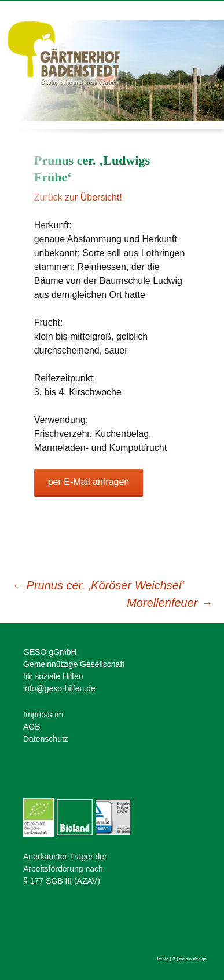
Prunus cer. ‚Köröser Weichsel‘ (98, 585)
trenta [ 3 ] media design (182, 959)
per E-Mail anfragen (89, 482)
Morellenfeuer (170, 603)
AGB (32, 727)
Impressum (43, 715)
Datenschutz (46, 739)
